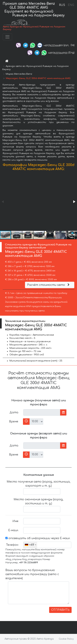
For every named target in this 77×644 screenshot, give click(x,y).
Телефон (12, 545)
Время (14, 422)
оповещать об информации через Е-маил (38, 538)
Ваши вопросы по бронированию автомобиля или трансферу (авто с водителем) (32, 574)
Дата (14, 412)
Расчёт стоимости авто (49, 285)
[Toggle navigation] (7, 37)
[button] (74, 202)
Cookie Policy (66, 639)
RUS (62, 5)
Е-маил (13, 530)
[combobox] (30, 545)
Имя (15, 521)
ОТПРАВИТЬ (60, 610)
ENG (71, 5)
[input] (42, 412)
